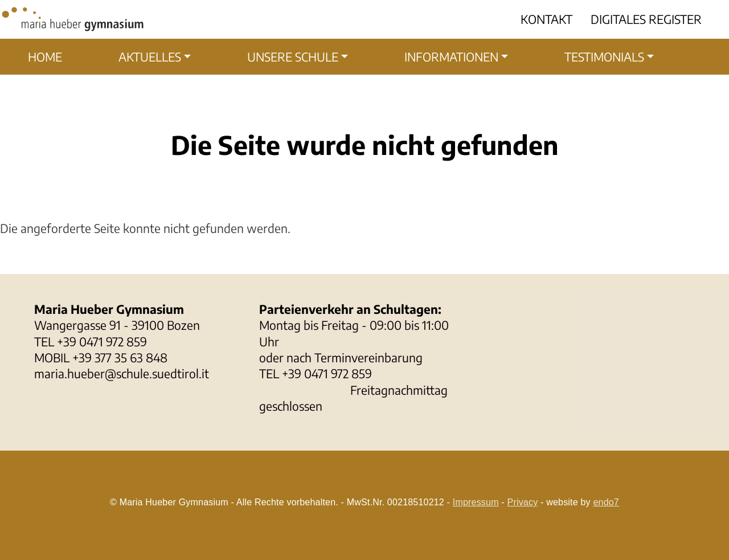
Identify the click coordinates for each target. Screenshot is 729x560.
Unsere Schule (293, 57)
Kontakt (546, 19)
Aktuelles (150, 57)
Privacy (523, 502)
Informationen (451, 57)
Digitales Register (646, 19)
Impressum (476, 502)
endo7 (606, 502)
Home (45, 57)
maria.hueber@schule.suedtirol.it (122, 373)
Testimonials (604, 57)
